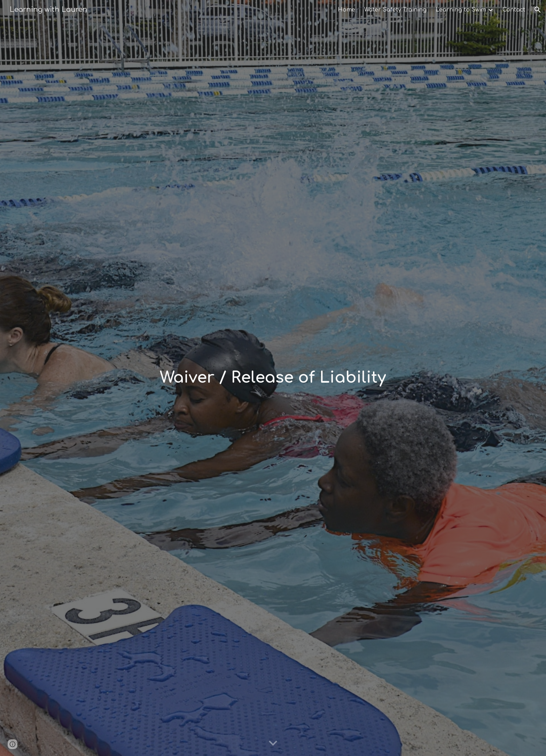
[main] (273, 378)
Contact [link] (514, 10)
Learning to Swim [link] (461, 10)
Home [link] (346, 10)
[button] (538, 10)
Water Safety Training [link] (395, 10)
